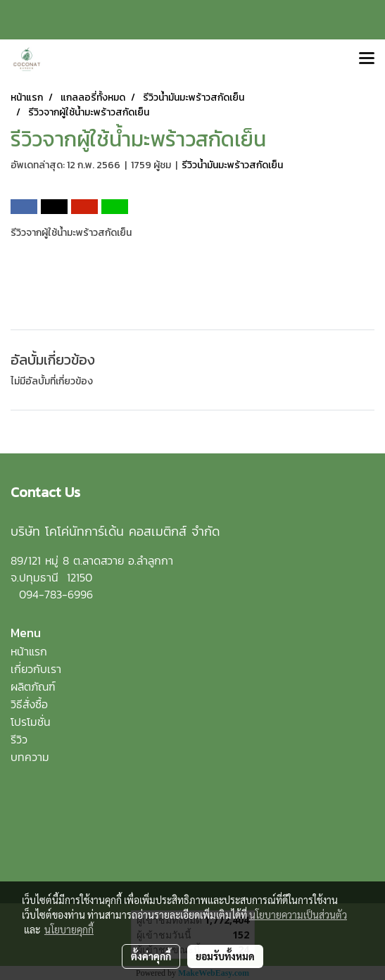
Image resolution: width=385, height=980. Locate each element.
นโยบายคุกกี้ (69, 929)
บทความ (30, 757)
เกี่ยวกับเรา (36, 669)
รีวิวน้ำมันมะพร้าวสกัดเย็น (232, 165)
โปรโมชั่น (31, 722)
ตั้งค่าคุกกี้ (151, 956)
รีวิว (19, 739)
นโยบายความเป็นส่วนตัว (298, 915)
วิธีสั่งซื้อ (29, 704)
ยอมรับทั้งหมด (225, 956)
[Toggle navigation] (367, 59)
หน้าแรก (29, 651)
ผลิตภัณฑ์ (33, 686)
